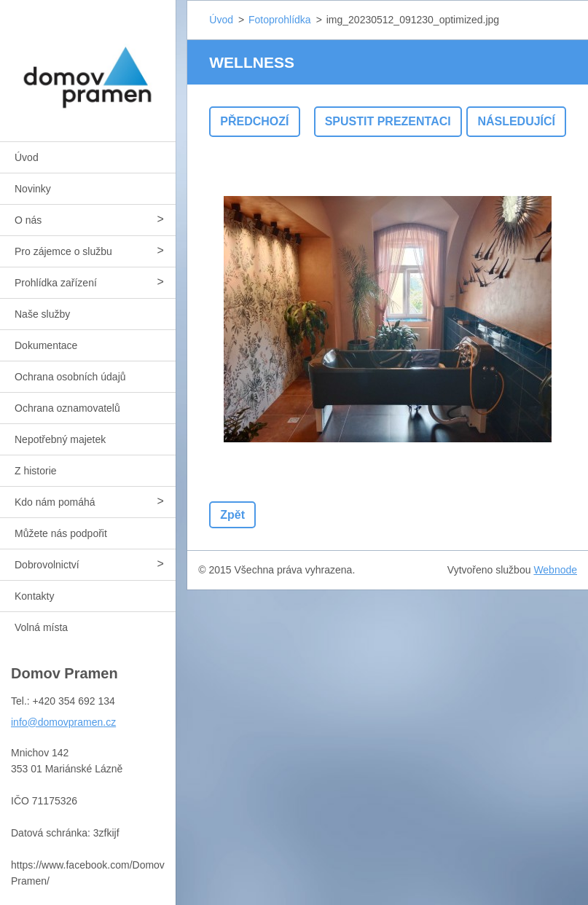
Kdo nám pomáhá (55, 502)
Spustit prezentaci (388, 121)
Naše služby (42, 314)
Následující (516, 121)
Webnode (555, 570)
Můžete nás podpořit (61, 533)
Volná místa (41, 627)
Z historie (36, 471)
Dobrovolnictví (47, 565)
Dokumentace (46, 345)
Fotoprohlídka (280, 20)
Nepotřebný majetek (60, 439)
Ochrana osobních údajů (70, 377)
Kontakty (34, 596)
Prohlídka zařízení (56, 283)
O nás (28, 220)
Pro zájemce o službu (63, 251)
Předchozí (254, 121)
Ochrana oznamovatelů (67, 408)
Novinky (33, 189)
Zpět (232, 515)
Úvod (27, 157)
